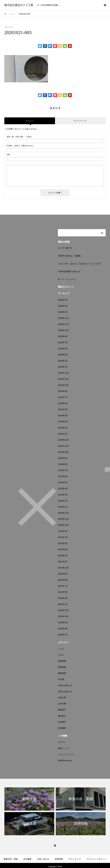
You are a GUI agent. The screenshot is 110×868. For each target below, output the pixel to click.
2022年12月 (63, 513)
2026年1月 (63, 312)
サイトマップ (74, 859)
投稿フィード (64, 748)
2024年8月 (63, 391)
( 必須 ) (19, 137)
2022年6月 (63, 543)
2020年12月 (63, 610)
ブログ (61, 655)
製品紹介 (62, 710)
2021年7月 (63, 586)
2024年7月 (63, 397)
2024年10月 (63, 385)
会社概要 (27, 859)
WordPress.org (65, 760)
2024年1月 (63, 434)
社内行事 (62, 698)
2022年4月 (63, 549)
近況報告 (62, 722)
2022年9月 (63, 531)
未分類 (61, 679)
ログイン (62, 742)
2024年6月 (63, 403)
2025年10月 (63, 330)
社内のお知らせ (65, 685)
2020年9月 (63, 622)
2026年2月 (63, 306)
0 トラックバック (80, 121)
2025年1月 (63, 367)
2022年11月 (63, 519)
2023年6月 (63, 476)
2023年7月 (63, 470)
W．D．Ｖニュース (67, 279)
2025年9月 (63, 336)
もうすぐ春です (65, 248)
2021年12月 (63, 568)
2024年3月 (63, 422)
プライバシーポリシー (96, 859)
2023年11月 (63, 446)
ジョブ (61, 649)
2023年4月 (63, 489)
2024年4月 (63, 416)
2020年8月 (63, 629)
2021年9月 (63, 574)
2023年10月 (63, 452)
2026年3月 (63, 300)
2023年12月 (63, 440)
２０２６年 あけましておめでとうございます (79, 264)
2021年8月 (63, 580)
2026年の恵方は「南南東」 (70, 256)
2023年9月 (63, 458)
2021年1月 (63, 604)
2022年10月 (63, 525)
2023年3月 (63, 495)
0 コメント (30, 121)
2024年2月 (63, 428)
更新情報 (62, 673)
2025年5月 (63, 349)
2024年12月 (63, 373)
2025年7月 (63, 342)
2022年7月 (63, 537)
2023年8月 (63, 464)
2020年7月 (63, 635)
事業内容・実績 (11, 859)
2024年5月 (63, 409)
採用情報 (62, 661)
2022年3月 (63, 556)
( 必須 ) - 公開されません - (21, 146)
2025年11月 (63, 324)
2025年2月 (63, 361)
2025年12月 (63, 318)
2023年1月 (63, 507)
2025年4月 (63, 355)
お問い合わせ (43, 859)
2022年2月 (63, 562)
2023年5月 (63, 482)
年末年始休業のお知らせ (69, 271)
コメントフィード (66, 754)
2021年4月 (63, 598)
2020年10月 (63, 616)
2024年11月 (63, 379)
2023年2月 (63, 501)
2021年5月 (63, 592)
